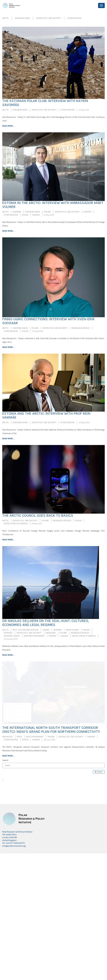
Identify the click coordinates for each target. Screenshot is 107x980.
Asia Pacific (8, 737)
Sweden (36, 215)
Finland (47, 212)
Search (99, 772)
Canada (46, 630)
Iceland (45, 521)
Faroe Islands (72, 630)
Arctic (6, 18)
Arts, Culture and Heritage (26, 630)
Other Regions (74, 18)
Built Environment (35, 737)
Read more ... (8, 126)
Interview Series (12, 636)
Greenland (50, 633)
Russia (25, 215)
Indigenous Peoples (81, 328)
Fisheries (8, 633)
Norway (88, 212)
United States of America (16, 524)
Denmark (17, 212)
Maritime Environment (34, 636)
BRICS (19, 737)
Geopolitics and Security (49, 18)
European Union (22, 18)
